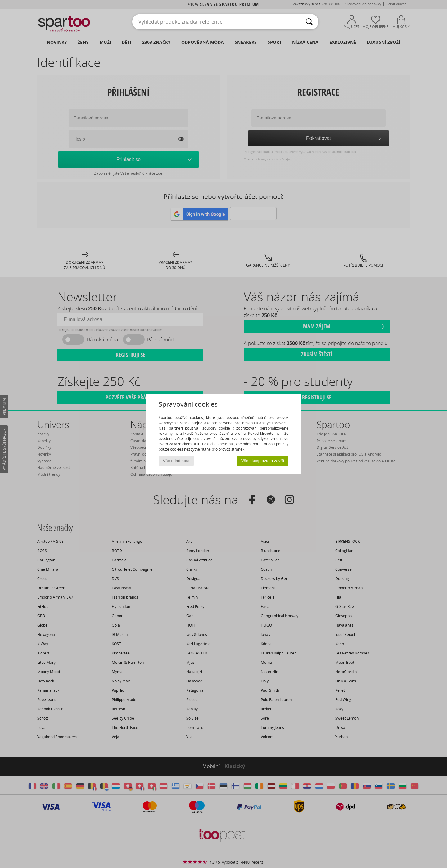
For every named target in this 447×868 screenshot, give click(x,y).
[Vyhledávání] (309, 22)
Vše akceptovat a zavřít (263, 461)
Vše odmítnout (176, 461)
